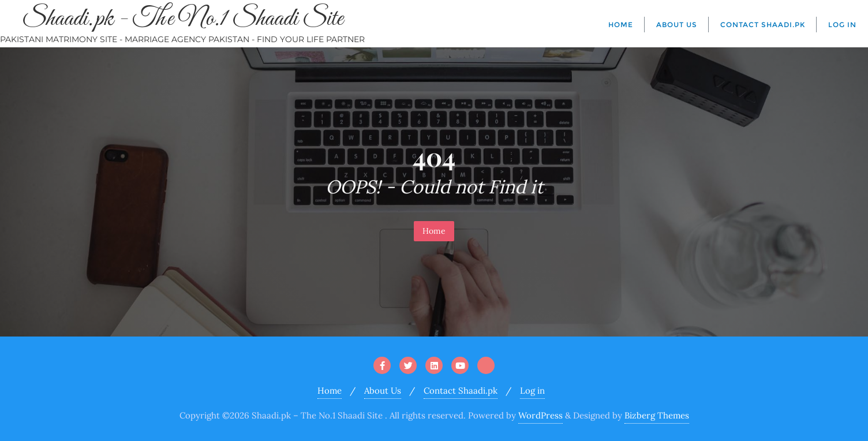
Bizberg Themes (657, 415)
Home (434, 231)
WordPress (540, 415)
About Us (383, 390)
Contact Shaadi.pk (461, 390)
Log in (532, 390)
